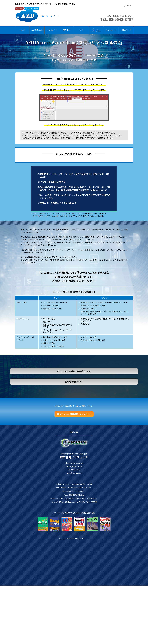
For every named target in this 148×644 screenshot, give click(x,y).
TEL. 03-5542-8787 (117, 19)
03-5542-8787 (74, 566)
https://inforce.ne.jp (74, 559)
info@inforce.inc (74, 569)
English (129, 5)
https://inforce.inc (74, 563)
